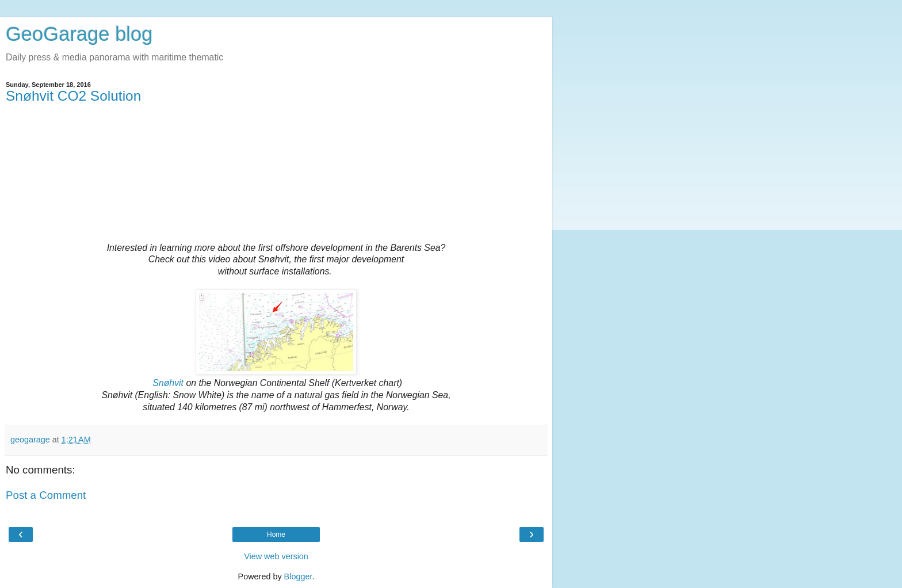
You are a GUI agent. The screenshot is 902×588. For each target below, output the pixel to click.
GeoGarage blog (79, 34)
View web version (276, 556)
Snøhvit (168, 383)
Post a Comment (46, 495)
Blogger (298, 576)
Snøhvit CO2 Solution (73, 96)
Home (276, 534)
